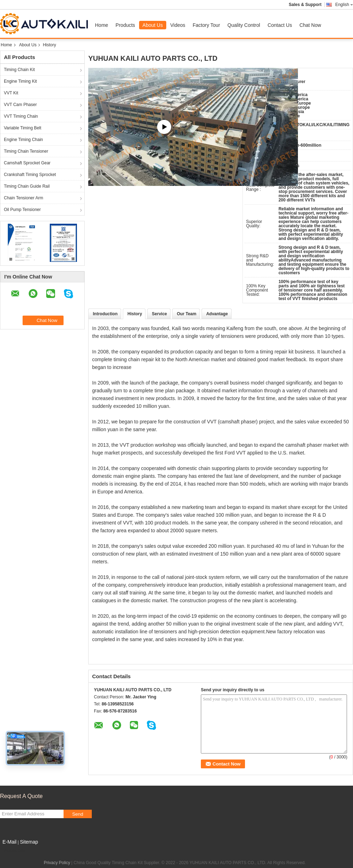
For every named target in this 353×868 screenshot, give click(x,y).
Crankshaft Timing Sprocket (30, 175)
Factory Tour (207, 25)
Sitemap (29, 842)
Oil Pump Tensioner (22, 210)
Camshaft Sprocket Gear (27, 163)
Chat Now (310, 25)
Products (125, 25)
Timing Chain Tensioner (26, 151)
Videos (178, 25)
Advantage (217, 314)
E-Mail (10, 842)
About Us (153, 25)
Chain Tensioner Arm (23, 198)
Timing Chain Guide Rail (27, 186)
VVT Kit (11, 93)
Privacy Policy (57, 863)
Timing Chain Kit (19, 70)
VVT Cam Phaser (20, 105)
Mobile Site (13, 851)
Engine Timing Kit (20, 81)
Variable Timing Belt (23, 128)
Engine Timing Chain (23, 140)
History (135, 314)
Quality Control (244, 25)
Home (101, 25)
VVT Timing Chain (21, 116)
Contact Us (280, 25)
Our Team (187, 314)
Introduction (105, 314)
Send (77, 814)
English (344, 5)
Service (159, 314)
